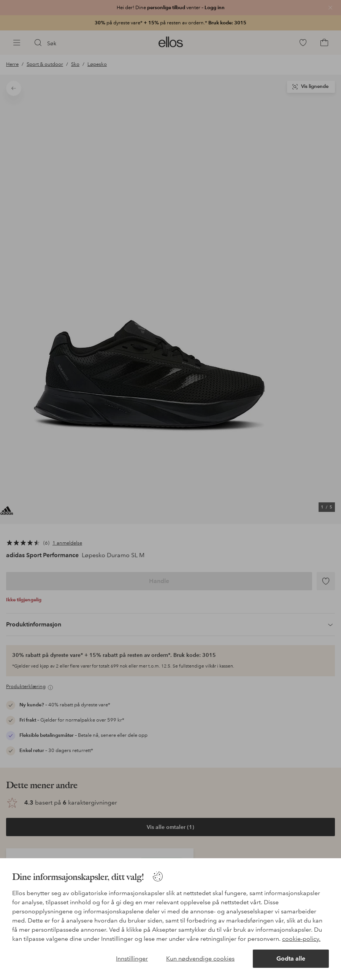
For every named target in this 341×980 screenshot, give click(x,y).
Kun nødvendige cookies (200, 958)
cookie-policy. (301, 939)
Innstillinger (132, 958)
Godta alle (291, 958)
